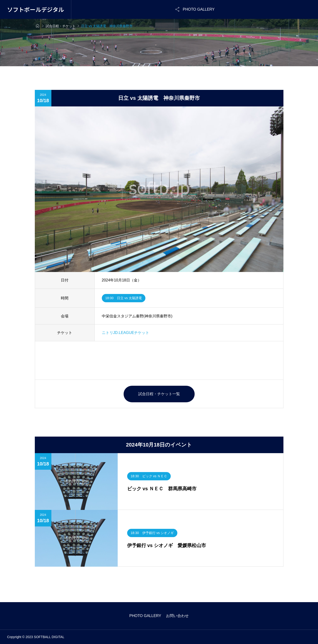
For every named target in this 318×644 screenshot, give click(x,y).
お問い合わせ (177, 616)
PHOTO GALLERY (145, 616)
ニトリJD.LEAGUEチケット (126, 333)
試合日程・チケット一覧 (159, 394)
